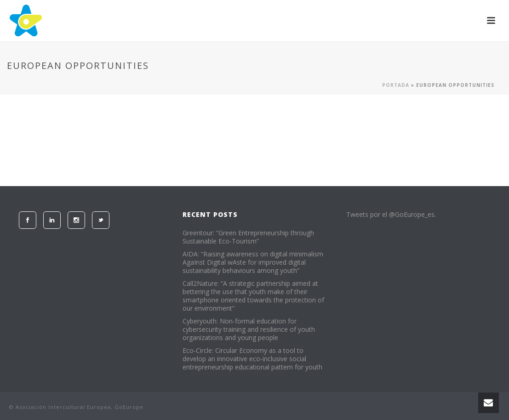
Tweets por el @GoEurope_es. (391, 214)
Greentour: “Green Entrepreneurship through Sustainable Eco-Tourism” (248, 237)
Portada (396, 85)
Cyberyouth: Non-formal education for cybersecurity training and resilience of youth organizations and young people (249, 329)
